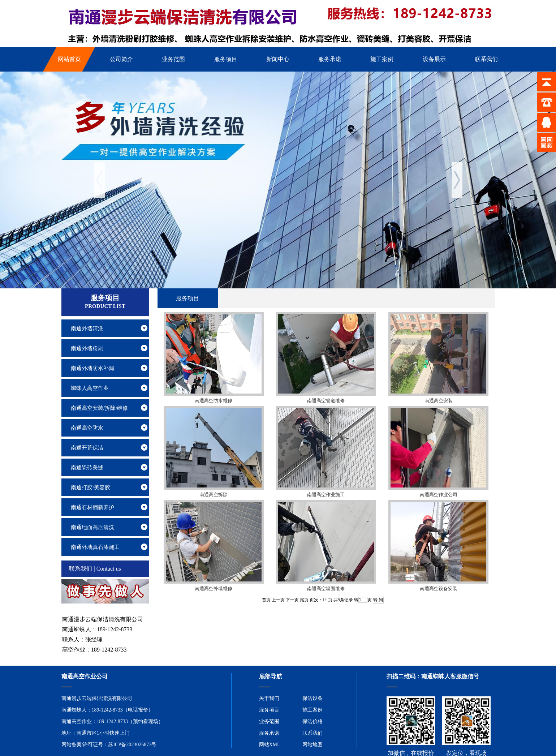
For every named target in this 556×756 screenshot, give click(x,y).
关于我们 (269, 698)
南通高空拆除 (214, 495)
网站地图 (313, 745)
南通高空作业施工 (326, 495)
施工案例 (313, 710)
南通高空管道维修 (326, 401)
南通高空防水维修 (214, 401)
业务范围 (269, 721)
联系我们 (313, 733)
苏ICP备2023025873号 (132, 745)
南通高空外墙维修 (214, 589)
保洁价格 (313, 721)
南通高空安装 (439, 401)
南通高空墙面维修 (326, 589)
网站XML (270, 745)
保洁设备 (313, 698)
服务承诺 (269, 733)
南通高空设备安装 (439, 589)
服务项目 (269, 710)
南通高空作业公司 (439, 495)
